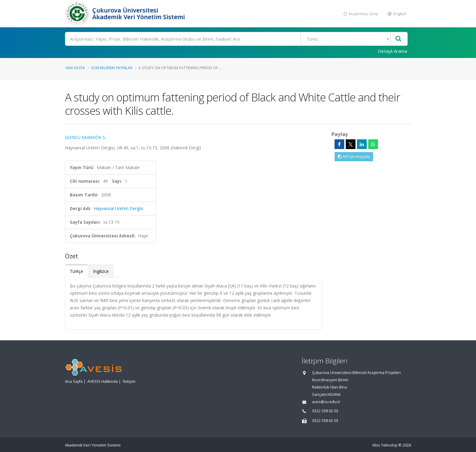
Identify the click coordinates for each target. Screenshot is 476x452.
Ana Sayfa (75, 68)
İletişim (129, 381)
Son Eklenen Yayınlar (112, 68)
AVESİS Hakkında (103, 381)
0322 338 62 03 (325, 411)
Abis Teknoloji (385, 445)
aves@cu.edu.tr (326, 402)
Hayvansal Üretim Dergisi (119, 208)
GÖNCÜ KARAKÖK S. (85, 137)
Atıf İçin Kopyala (354, 156)
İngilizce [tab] (101, 271)
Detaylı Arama (393, 51)
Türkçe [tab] (76, 271)
